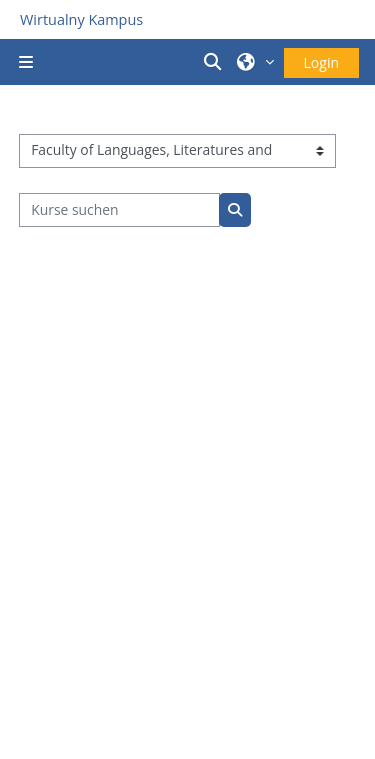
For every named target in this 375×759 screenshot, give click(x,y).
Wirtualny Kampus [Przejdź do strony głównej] (81, 19)
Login (321, 62)
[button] (215, 62)
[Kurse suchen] (119, 210)
